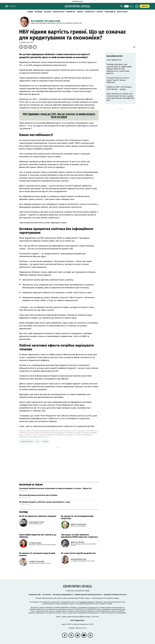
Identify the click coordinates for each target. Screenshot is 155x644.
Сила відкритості (114, 60)
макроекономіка (27, 442)
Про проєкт (47, 595)
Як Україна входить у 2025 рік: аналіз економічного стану (44, 502)
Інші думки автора (115, 56)
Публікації (38, 12)
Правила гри (71, 12)
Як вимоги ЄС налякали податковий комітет (37, 554)
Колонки (47, 12)
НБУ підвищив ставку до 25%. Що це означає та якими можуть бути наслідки (59, 115)
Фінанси (80, 12)
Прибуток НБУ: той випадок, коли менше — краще (119, 88)
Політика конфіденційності (63, 595)
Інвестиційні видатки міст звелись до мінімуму (38, 536)
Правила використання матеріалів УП (88, 595)
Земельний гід (110, 12)
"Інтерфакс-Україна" (86, 602)
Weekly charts (122, 12)
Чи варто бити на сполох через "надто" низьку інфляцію (118, 80)
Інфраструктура (59, 12)
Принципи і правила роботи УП (115, 595)
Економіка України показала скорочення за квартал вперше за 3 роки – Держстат (55, 488)
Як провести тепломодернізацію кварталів (77, 517)
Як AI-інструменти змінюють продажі (38, 516)
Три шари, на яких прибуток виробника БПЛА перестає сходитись (79, 536)
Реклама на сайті (35, 595)
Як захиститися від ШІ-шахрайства (78, 553)
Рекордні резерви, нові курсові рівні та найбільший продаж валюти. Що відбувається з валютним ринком (119, 69)
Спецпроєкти (90, 12)
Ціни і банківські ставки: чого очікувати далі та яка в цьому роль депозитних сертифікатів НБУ (120, 97)
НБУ (38, 442)
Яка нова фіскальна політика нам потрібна (38, 495)
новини (30, 12)
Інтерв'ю (100, 12)
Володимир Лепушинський (46, 21)
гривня (45, 442)
